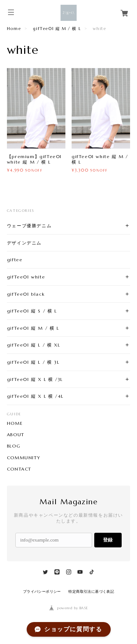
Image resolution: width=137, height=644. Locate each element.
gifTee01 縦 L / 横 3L (33, 362)
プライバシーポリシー (42, 591)
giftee (15, 260)
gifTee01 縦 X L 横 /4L (35, 396)
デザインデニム (24, 243)
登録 (108, 540)
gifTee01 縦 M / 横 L (57, 29)
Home (14, 29)
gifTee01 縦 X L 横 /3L (35, 379)
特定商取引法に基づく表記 (91, 591)
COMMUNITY (24, 458)
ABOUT (16, 435)
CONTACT (19, 469)
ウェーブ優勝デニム (29, 226)
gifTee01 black (26, 294)
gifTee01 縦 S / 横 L (32, 311)
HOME (15, 423)
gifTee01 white (26, 277)
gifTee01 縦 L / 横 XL (33, 345)
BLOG (14, 446)
